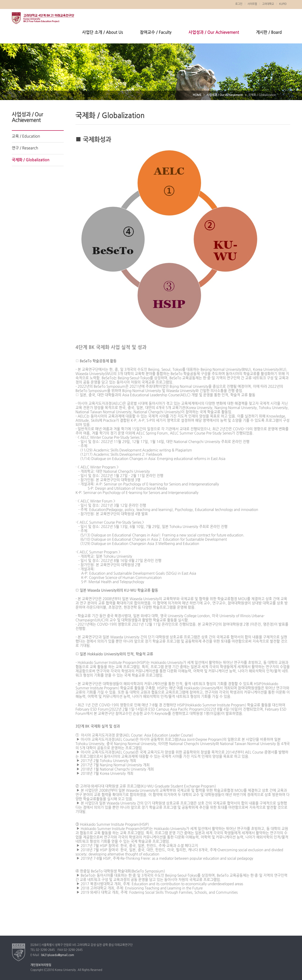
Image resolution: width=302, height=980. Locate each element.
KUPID (283, 4)
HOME (197, 95)
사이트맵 (252, 4)
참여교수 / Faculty (156, 32)
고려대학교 (268, 4)
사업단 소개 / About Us (103, 32)
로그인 (239, 4)
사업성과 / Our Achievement (214, 32)
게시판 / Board (269, 32)
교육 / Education (26, 136)
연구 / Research (25, 148)
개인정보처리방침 (41, 965)
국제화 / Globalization (31, 160)
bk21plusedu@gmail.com (58, 955)
